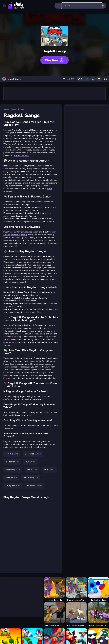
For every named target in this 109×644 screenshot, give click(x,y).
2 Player (12, 462)
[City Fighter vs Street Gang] (54, 614)
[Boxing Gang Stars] (99, 589)
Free (32, 470)
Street (11, 478)
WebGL (35, 486)
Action (14, 109)
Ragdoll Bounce (21, 156)
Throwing (31, 478)
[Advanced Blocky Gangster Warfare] (54, 589)
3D (31, 462)
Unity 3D (13, 486)
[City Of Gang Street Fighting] (77, 614)
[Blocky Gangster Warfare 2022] (77, 589)
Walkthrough (40, 497)
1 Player (21, 109)
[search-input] (82, 6)
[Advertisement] (54, 93)
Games (6, 109)
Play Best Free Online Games (16, 6)
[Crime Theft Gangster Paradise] (99, 614)
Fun (49, 470)
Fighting (13, 470)
